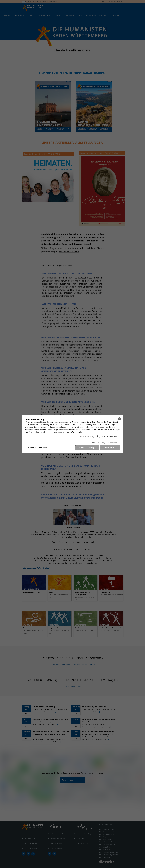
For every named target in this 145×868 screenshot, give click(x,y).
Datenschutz (31, 448)
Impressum (42, 448)
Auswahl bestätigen (87, 448)
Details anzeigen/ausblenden (105, 442)
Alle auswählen (110, 448)
